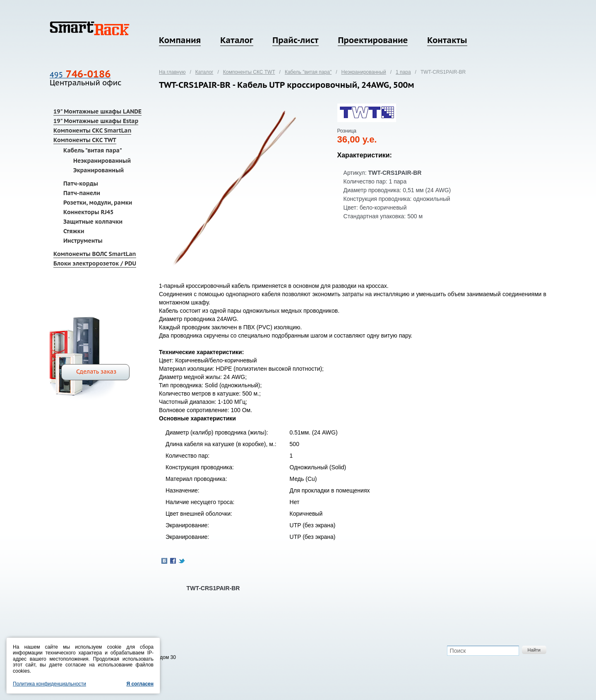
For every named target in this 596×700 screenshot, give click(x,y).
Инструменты (83, 241)
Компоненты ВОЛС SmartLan (95, 254)
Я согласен (140, 684)
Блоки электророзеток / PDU (95, 263)
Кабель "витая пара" (93, 150)
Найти (534, 650)
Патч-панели (82, 193)
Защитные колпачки (93, 222)
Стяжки (74, 231)
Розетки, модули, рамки (98, 203)
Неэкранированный (102, 161)
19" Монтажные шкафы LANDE (97, 111)
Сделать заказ (96, 372)
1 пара (403, 72)
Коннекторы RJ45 (88, 212)
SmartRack (90, 28)
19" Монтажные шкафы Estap (96, 121)
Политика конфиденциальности (49, 684)
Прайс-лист (295, 40)
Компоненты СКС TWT (85, 140)
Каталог (237, 40)
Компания (180, 40)
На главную (172, 72)
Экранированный (99, 170)
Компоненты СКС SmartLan (92, 130)
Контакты (447, 40)
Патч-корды (81, 183)
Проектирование (373, 40)
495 (80, 75)
